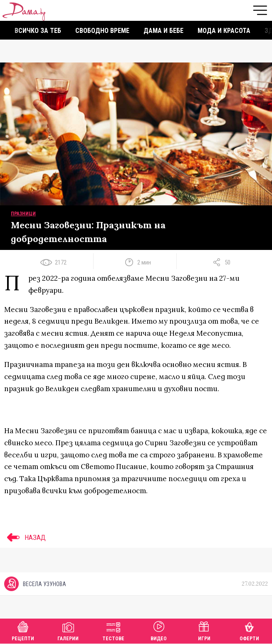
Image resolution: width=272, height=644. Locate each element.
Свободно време (102, 31)
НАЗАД (25, 537)
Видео (159, 630)
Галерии (68, 630)
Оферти (249, 630)
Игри (204, 630)
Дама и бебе (163, 31)
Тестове (113, 630)
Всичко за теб (38, 31)
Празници (23, 214)
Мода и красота (224, 31)
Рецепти (23, 630)
